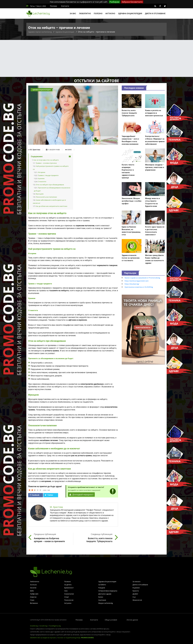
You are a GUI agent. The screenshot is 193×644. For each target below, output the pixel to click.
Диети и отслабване (155, 14)
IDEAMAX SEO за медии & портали (43, 638)
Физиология (137, 600)
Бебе (32, 591)
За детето (68, 585)
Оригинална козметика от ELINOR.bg (139, 287)
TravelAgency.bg (55, 626)
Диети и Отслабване (140, 585)
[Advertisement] (96, 58)
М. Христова (35, 150)
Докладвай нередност (81, 495)
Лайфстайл (34, 594)
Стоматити (42, 182)
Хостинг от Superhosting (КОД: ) (76, 638)
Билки (101, 597)
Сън (134, 597)
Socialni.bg (43, 626)
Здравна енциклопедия (130, 14)
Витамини (34, 603)
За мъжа (33, 585)
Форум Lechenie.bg (106, 603)
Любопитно (85, 14)
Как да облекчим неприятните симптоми (51, 206)
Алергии (33, 597)
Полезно (98, 14)
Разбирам (114, 2)
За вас (73, 14)
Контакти (65, 6)
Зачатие (33, 588)
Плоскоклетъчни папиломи (46, 197)
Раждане (102, 588)
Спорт (67, 597)
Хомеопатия (69, 594)
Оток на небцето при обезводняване (50, 185)
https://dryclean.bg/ (132, 284)
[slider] (35, 490)
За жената (136, 582)
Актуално (110, 14)
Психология (69, 600)
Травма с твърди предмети (48, 175)
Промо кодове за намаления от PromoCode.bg (142, 278)
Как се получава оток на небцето (46, 160)
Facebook (34, 495)
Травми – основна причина (46, 163)
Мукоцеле (40, 194)
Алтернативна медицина (108, 591)
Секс (66, 591)
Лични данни (132, 620)
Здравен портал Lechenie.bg (40, 32)
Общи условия (111, 620)
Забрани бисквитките (132, 2)
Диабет (135, 594)
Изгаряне (42, 172)
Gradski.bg (34, 626)
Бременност (69, 588)
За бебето (102, 585)
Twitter (49, 495)
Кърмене (136, 588)
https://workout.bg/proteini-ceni (137, 281)
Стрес (32, 600)
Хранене (41, 178)
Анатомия (102, 600)
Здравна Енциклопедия (65, 32)
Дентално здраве (105, 594)
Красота (136, 591)
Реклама (53, 6)
